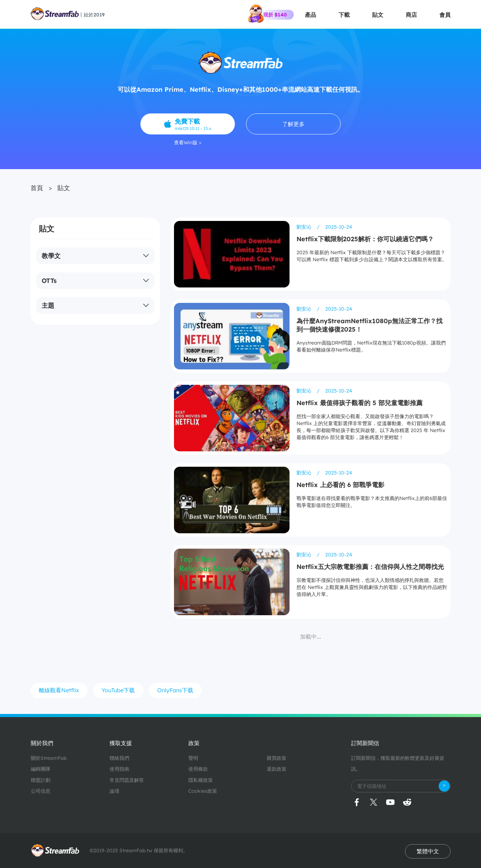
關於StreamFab (49, 758)
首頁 (37, 188)
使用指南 (119, 769)
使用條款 (198, 769)
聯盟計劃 (41, 780)
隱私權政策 (201, 780)
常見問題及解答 (127, 780)
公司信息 (41, 791)
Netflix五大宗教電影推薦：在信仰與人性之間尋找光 (370, 567)
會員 (445, 15)
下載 (344, 15)
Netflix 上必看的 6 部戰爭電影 (340, 485)
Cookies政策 (203, 791)
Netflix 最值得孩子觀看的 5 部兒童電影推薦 (360, 403)
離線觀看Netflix (59, 690)
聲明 (193, 758)
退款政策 (277, 769)
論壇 (114, 791)
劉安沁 (305, 227)
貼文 (378, 15)
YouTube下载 (118, 690)
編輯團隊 (41, 769)
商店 (411, 15)
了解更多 (293, 124)
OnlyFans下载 (175, 690)
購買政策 (277, 758)
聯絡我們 (119, 758)
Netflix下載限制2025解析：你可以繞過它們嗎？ (365, 239)
